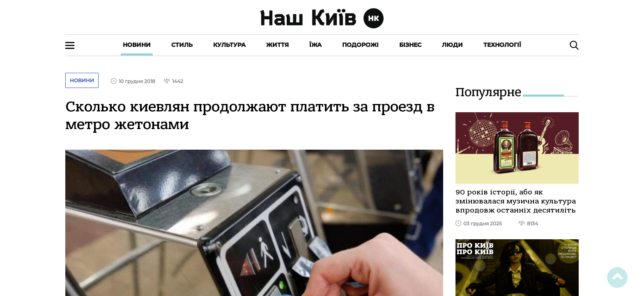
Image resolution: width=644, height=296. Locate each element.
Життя (277, 45)
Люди (452, 45)
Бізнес (410, 45)
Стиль (182, 45)
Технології (502, 45)
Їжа (315, 45)
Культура (229, 45)
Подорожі (360, 45)
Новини (137, 45)
